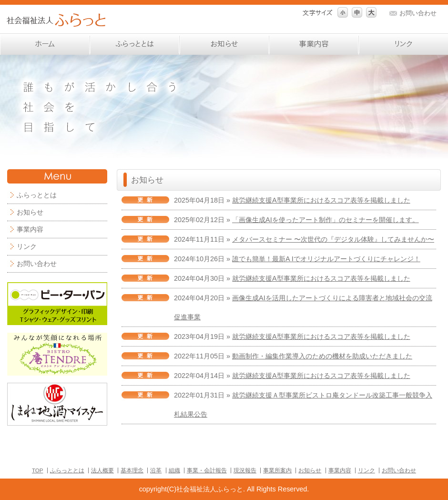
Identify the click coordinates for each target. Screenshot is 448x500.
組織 (174, 470)
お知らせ (30, 212)
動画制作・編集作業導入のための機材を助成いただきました (322, 356)
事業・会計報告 (207, 470)
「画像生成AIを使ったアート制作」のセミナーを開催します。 (326, 220)
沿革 (156, 470)
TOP (37, 470)
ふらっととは (67, 470)
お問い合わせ (418, 13)
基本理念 (132, 470)
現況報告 (245, 470)
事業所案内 (277, 470)
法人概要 (102, 470)
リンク (27, 246)
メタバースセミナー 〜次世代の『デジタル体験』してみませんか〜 (333, 239)
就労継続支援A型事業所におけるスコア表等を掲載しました (321, 200)
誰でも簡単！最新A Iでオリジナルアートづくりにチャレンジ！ (326, 259)
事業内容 (30, 229)
